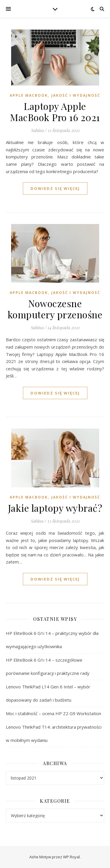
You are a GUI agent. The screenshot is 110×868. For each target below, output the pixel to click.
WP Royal (71, 857)
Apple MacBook (29, 95)
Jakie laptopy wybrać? (55, 508)
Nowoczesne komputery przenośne (55, 309)
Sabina (37, 130)
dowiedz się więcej (55, 188)
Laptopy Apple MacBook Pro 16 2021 (55, 112)
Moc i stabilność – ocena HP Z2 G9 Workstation (54, 713)
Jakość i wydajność (76, 95)
